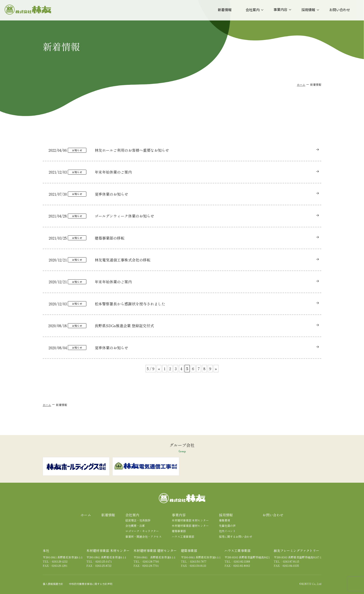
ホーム (301, 84)
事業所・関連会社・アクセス (143, 536)
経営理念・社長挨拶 (138, 520)
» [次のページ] (216, 369)
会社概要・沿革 (135, 526)
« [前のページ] (159, 369)
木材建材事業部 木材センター (190, 520)
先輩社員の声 (227, 526)
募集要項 (224, 520)
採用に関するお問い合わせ (236, 536)
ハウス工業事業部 (183, 536)
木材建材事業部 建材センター (190, 526)
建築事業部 (179, 531)
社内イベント (227, 531)
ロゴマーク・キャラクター (142, 531)
